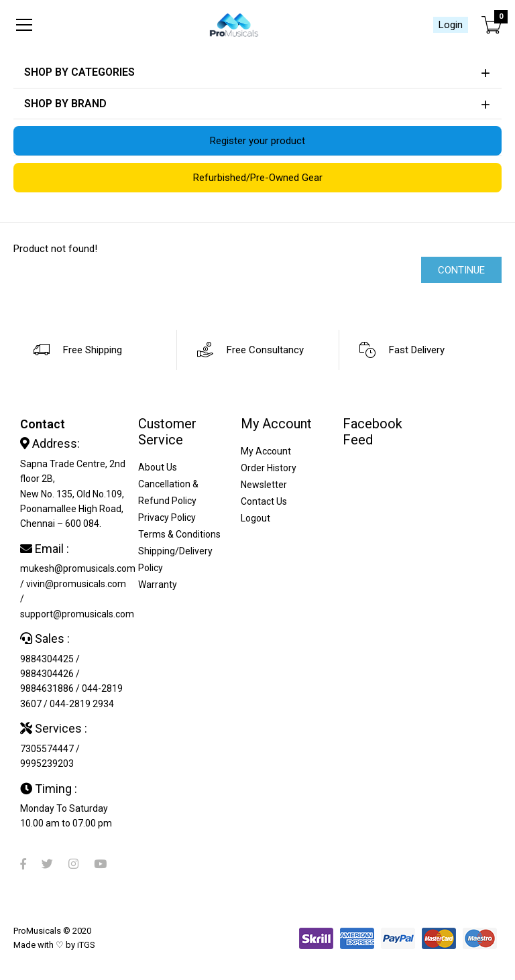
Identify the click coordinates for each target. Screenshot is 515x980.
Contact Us (264, 501)
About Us (158, 467)
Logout (255, 518)
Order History (269, 468)
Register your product (257, 141)
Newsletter (264, 485)
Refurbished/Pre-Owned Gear (258, 178)
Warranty (158, 585)
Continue (461, 270)
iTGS (86, 945)
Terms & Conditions (179, 534)
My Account (266, 451)
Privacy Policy (167, 517)
